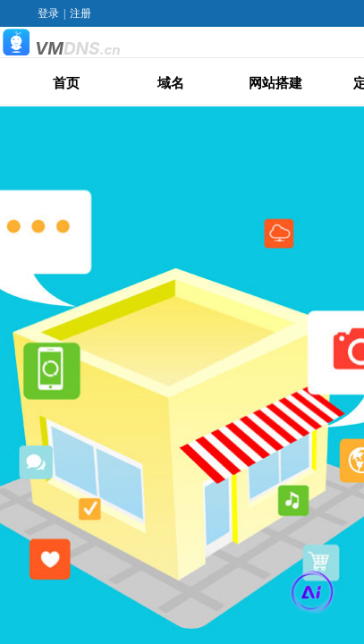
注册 (80, 13)
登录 (48, 13)
